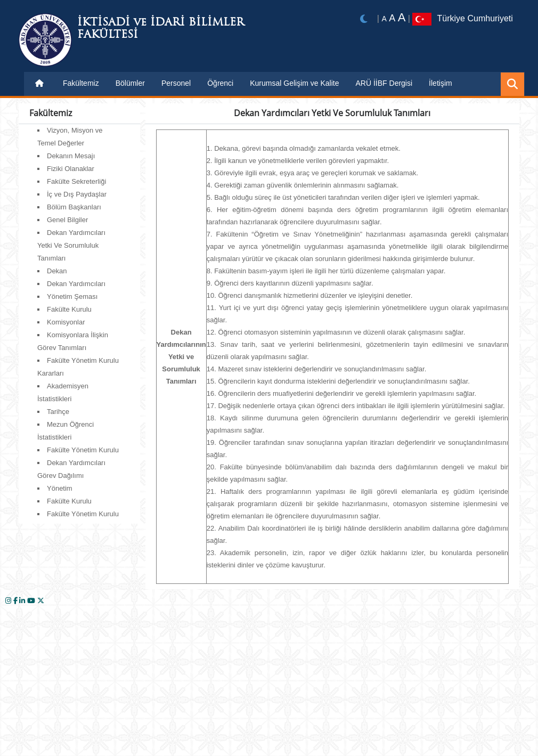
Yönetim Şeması (72, 296)
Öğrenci (220, 83)
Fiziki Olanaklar (71, 169)
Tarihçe (58, 412)
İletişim (441, 83)
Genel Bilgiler (67, 220)
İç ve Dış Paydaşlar (77, 194)
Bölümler (130, 83)
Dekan (57, 271)
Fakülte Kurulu (69, 309)
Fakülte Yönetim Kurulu (83, 450)
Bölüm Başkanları (74, 207)
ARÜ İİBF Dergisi (384, 83)
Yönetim (60, 488)
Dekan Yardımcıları (76, 284)
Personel (176, 83)
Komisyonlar (66, 322)
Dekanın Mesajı (71, 156)
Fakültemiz (81, 83)
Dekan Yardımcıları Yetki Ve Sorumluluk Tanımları (71, 245)
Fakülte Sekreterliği (76, 181)
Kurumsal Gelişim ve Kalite (294, 83)
